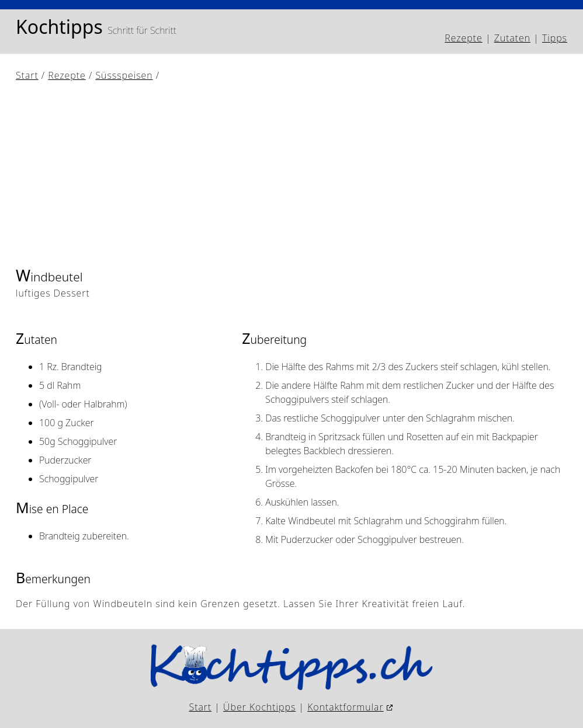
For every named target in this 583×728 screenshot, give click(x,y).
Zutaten (512, 38)
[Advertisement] (291, 173)
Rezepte (463, 38)
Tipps (555, 38)
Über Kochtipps (259, 707)
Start (27, 75)
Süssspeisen (124, 75)
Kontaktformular (345, 707)
